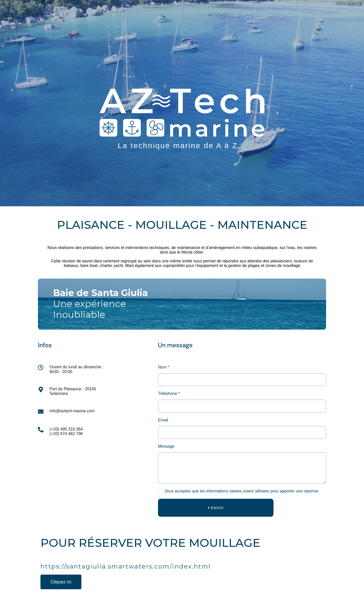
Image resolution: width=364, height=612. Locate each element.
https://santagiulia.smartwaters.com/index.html (126, 566)
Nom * (164, 367)
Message (166, 446)
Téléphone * (169, 393)
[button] (61, 582)
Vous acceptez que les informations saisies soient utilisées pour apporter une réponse (241, 491)
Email (163, 420)
